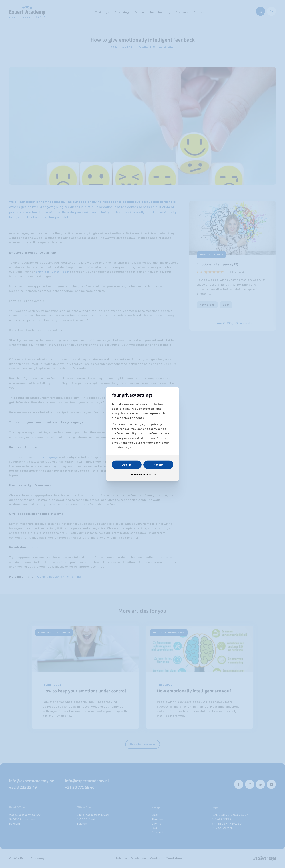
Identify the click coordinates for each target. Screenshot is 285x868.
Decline (127, 465)
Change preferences (142, 474)
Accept (158, 465)
